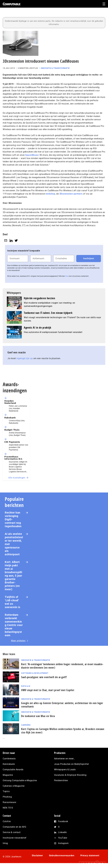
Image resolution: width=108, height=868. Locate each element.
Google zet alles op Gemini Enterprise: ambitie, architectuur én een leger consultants (62, 705)
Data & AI (26, 686)
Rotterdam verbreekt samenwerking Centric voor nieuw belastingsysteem (14, 625)
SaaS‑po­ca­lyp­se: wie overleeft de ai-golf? (44, 677)
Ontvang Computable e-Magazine (20, 780)
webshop (51, 194)
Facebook (63, 821)
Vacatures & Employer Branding (70, 775)
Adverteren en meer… (65, 759)
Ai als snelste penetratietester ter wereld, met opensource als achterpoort (14, 544)
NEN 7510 (8, 808)
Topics (6, 791)
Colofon (7, 821)
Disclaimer (37, 856)
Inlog (5, 843)
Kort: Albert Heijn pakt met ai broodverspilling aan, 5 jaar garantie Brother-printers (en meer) (13, 576)
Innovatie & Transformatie (55, 68)
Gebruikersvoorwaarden (62, 856)
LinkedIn (63, 832)
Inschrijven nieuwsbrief (15, 838)
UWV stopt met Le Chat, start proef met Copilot (48, 690)
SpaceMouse (32, 155)
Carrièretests (9, 759)
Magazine (8, 775)
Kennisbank (9, 764)
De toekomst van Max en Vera (38, 716)
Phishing (7, 797)
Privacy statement (90, 856)
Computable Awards (13, 770)
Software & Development (35, 673)
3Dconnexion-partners (71, 194)
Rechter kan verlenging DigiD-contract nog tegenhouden (13, 519)
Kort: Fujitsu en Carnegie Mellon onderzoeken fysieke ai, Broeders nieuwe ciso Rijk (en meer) (63, 731)
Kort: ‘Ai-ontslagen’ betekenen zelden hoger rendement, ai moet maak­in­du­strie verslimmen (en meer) (62, 666)
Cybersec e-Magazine (14, 786)
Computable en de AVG (14, 827)
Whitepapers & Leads (65, 770)
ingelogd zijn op (25, 358)
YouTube (63, 838)
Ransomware (9, 802)
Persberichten (61, 780)
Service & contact (12, 832)
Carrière (26, 725)
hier (67, 276)
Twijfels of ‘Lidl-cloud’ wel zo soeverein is (12, 602)
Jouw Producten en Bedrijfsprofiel (72, 764)
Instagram (63, 843)
